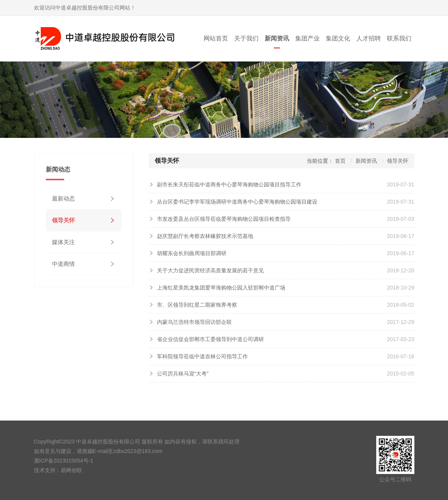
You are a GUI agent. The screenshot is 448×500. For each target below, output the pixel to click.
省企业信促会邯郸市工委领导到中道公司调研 (210, 339)
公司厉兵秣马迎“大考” (183, 374)
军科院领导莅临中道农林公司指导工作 (202, 356)
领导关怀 (63, 220)
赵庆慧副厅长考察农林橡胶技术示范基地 (205, 236)
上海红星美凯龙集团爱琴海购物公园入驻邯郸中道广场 (221, 288)
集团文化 (338, 38)
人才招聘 (369, 38)
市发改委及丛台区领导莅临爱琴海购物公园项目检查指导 (224, 219)
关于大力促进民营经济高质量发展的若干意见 (210, 270)
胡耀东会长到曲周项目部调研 (192, 253)
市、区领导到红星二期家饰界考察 (197, 305)
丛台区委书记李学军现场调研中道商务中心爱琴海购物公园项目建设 (237, 202)
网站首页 (216, 38)
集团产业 (307, 38)
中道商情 (63, 264)
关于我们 (246, 38)
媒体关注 (63, 242)
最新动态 (63, 198)
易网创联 (71, 470)
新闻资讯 (277, 38)
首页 (340, 161)
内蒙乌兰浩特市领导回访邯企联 (194, 322)
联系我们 (399, 38)
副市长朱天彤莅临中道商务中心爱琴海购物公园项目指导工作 (229, 184)
